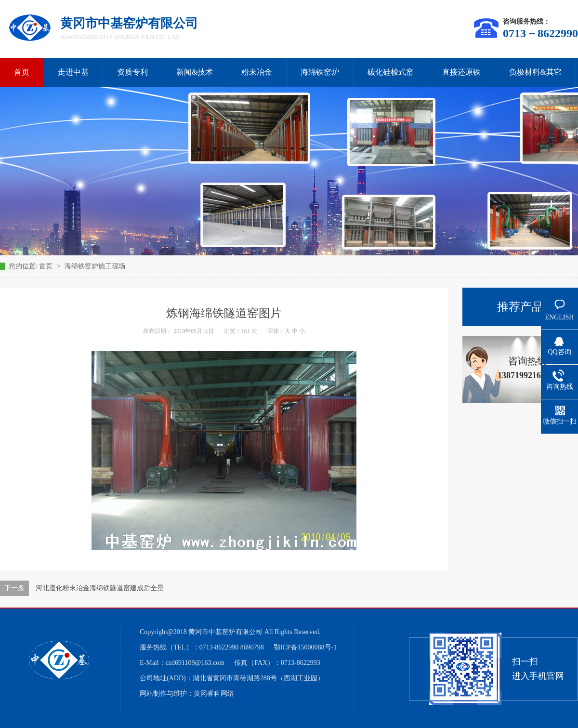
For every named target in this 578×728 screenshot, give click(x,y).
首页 (47, 266)
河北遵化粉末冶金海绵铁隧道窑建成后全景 (100, 588)
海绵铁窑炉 (320, 72)
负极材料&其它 (535, 72)
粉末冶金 (257, 72)
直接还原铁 (461, 72)
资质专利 (132, 72)
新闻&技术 (195, 72)
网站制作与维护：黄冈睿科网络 (187, 694)
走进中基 (73, 72)
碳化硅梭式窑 (391, 72)
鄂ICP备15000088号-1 (305, 647)
